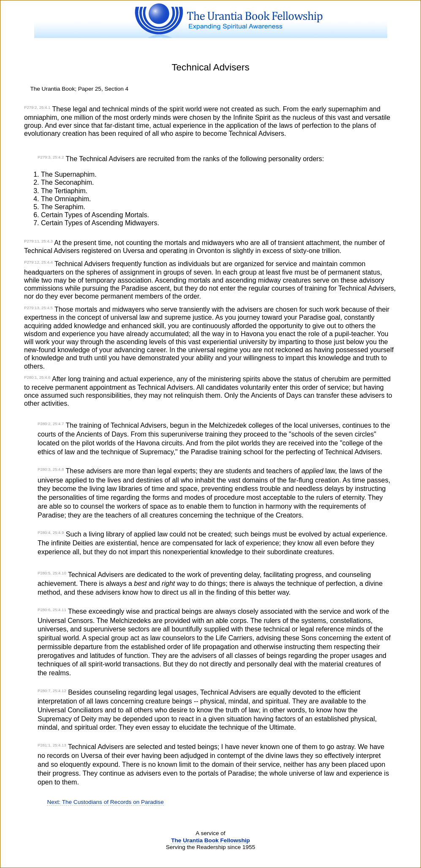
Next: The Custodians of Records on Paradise (105, 802)
